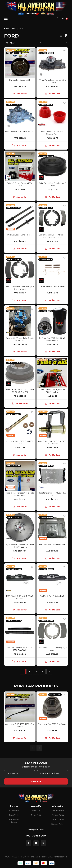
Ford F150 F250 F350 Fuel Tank (52, 545)
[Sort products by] (52, 43)
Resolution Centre (14, 821)
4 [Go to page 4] (43, 671)
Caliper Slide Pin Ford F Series (52, 286)
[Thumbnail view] (66, 36)
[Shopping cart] (63, 19)
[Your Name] (20, 773)
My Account (14, 810)
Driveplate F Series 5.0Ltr (20, 80)
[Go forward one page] (49, 672)
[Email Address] (52, 773)
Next (39, 748)
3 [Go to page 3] (36, 671)
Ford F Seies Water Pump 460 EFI (20, 132)
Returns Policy (58, 824)
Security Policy (58, 819)
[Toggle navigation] (6, 19)
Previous (33, 748)
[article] (20, 717)
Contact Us (36, 815)
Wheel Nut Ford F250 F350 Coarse (52, 724)
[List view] (61, 36)
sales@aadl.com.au (36, 830)
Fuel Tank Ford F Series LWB (52, 596)
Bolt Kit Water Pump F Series (20, 235)
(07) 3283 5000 (36, 836)
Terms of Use (58, 810)
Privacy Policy (58, 815)
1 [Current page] (23, 671)
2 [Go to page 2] (29, 671)
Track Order (14, 815)
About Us (36, 810)
